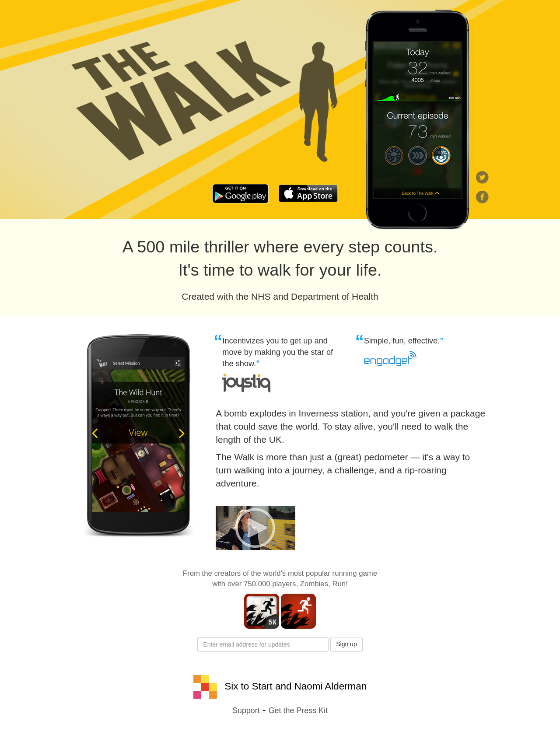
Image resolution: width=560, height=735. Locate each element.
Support (246, 710)
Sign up (346, 644)
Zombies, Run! (324, 584)
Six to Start (233, 686)
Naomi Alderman (331, 686)
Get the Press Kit (298, 710)
